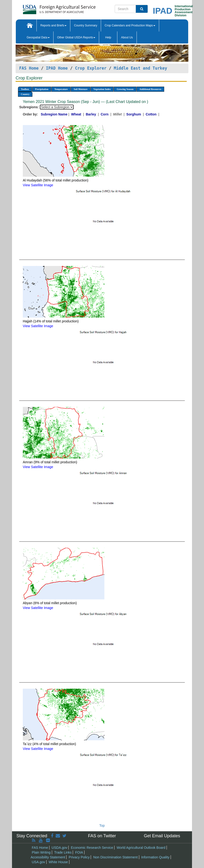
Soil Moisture (81, 89)
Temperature (61, 89)
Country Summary (86, 25)
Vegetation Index (102, 89)
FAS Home (29, 68)
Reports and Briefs (53, 25)
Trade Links (63, 852)
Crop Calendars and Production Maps (130, 25)
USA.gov (39, 862)
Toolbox (25, 89)
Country (25, 94)
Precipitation (42, 89)
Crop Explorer (91, 68)
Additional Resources (150, 89)
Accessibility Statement (48, 857)
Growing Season (125, 89)
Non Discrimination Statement (115, 857)
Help (108, 37)
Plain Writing (41, 852)
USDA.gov (59, 848)
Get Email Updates (162, 836)
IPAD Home (57, 68)
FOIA (79, 852)
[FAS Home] (47, 8)
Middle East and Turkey (140, 68)
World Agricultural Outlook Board (141, 848)
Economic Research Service (92, 848)
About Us (127, 37)
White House (58, 862)
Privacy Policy (79, 857)
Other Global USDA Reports (76, 37)
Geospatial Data (38, 37)
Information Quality (155, 857)
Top (102, 826)
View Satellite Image (38, 185)
